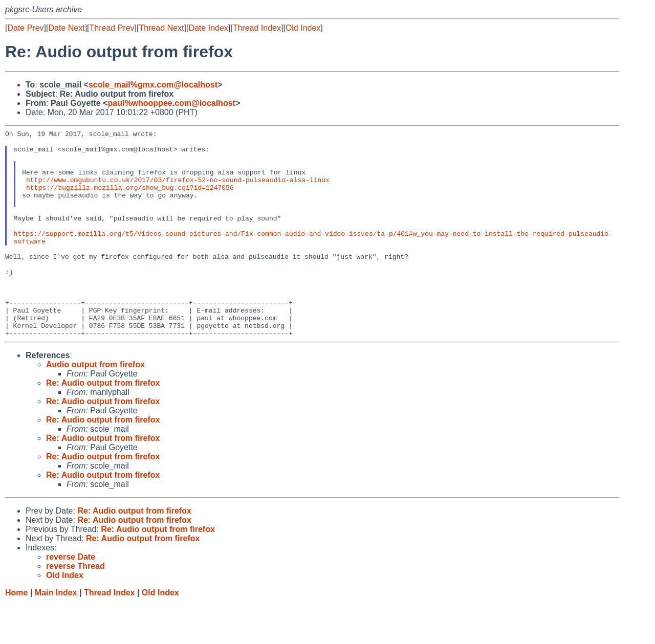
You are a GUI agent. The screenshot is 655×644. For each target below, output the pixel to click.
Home (16, 634)
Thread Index (257, 28)
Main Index (56, 634)
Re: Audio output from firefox (103, 424)
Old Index (303, 28)
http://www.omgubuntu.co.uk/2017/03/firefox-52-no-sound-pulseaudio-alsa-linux (178, 190)
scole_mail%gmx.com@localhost (153, 85)
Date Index (208, 28)
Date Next (66, 28)
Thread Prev (112, 28)
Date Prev (25, 28)
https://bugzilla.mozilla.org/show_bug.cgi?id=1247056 (130, 199)
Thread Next (161, 28)
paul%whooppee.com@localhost (171, 103)
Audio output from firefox (95, 406)
